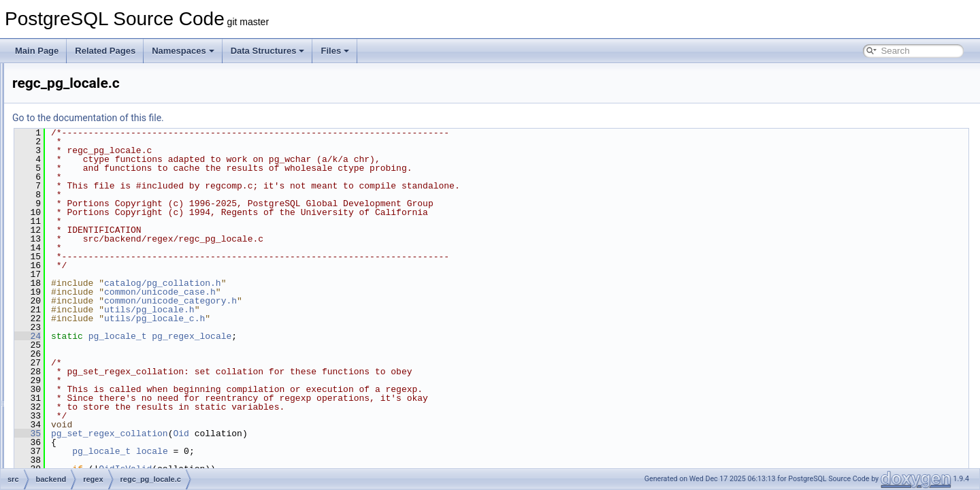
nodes (78, 93)
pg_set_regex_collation (280, 434)
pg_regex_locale (362, 336)
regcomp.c (97, 287)
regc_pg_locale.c (109, 272)
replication (85, 392)
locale (322, 451)
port (74, 152)
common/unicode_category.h (341, 301)
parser (78, 122)
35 (198, 434)
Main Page (37, 51)
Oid (351, 434)
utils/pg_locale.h (320, 310)
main (76, 78)
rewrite (79, 407)
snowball (83, 422)
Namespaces (183, 51)
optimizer (83, 108)
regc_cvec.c (99, 212)
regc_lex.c (96, 227)
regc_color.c (100, 197)
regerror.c (95, 317)
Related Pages (105, 51)
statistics (82, 437)
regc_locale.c (102, 242)
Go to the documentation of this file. (258, 118)
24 (198, 336)
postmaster (87, 167)
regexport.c (98, 347)
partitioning (87, 137)
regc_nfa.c (97, 257)
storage (80, 452)
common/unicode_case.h (330, 292)
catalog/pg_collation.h (333, 283)
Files (335, 51)
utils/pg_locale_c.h (325, 318)
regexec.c (95, 332)
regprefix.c (97, 377)
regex (77, 182)
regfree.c (94, 362)
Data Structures (268, 51)
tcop (75, 467)
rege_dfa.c (97, 302)
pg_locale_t (288, 336)
